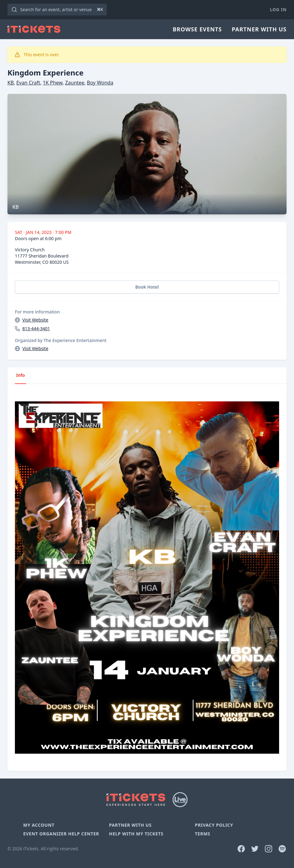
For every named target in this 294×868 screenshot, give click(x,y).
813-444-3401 (36, 329)
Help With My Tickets (136, 834)
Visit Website (35, 320)
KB (11, 83)
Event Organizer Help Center (61, 834)
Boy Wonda (100, 83)
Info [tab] (20, 375)
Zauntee (75, 83)
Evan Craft (28, 83)
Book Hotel (147, 287)
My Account (39, 825)
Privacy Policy (214, 825)
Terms (203, 834)
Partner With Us (259, 29)
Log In (278, 9)
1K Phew (53, 83)
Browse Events (197, 29)
